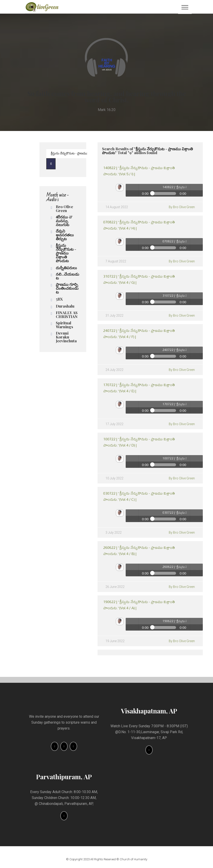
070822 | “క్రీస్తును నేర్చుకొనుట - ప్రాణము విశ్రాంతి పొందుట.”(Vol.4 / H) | (139, 225)
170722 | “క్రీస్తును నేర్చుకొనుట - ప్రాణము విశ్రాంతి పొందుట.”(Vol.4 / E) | (139, 388)
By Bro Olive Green (182, 207)
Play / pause (132, 190)
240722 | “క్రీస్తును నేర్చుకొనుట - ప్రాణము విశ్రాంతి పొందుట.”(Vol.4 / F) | (139, 333)
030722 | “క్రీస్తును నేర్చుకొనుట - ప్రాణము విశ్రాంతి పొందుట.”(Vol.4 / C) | (139, 496)
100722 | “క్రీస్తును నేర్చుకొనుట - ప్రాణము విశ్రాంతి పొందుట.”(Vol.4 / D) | (139, 442)
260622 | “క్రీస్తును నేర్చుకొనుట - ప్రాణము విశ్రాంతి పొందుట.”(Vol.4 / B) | (139, 550)
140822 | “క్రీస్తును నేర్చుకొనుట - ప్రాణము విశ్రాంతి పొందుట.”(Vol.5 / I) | (139, 171)
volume (196, 190)
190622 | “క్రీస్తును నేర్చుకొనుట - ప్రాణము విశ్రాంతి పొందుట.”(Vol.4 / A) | (139, 605)
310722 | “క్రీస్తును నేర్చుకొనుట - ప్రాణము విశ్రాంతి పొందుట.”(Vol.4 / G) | (139, 279)
